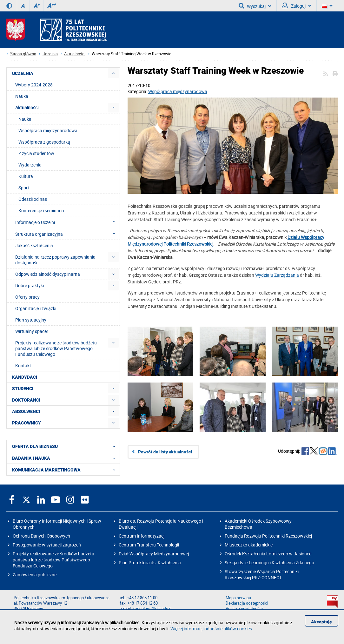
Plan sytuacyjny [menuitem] (31, 320)
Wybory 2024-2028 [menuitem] (34, 85)
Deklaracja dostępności (247, 603)
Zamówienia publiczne (35, 575)
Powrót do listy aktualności (165, 452)
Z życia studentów (36, 153)
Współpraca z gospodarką (44, 142)
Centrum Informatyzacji (142, 536)
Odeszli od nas (33, 199)
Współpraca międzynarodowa (178, 91)
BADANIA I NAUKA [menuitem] (66, 458)
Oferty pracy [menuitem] (27, 297)
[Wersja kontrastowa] (9, 6)
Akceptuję (321, 622)
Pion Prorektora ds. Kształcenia (150, 563)
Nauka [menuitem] (22, 96)
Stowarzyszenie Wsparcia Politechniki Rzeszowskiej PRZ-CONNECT (262, 574)
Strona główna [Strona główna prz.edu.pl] (23, 54)
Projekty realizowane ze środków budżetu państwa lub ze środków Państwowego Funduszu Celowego (53, 560)
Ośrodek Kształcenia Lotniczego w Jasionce (268, 554)
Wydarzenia (30, 165)
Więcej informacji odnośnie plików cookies (211, 629)
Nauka (25, 119)
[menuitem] (113, 73)
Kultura (26, 176)
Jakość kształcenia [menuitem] (34, 245)
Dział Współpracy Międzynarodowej (154, 554)
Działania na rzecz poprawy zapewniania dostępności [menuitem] (55, 260)
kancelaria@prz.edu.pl (152, 609)
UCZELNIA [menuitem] (23, 73)
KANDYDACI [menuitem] (25, 377)
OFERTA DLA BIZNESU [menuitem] (66, 446)
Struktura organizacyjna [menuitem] (67, 234)
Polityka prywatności (244, 609)
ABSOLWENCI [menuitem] (26, 411)
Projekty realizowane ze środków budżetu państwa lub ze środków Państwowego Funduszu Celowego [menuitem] (56, 348)
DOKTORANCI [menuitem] (26, 400)
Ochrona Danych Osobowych (41, 536)
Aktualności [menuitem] (27, 108)
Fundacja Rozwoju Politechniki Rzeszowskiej (268, 536)
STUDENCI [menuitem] (23, 389)
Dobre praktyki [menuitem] (30, 285)
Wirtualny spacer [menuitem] (32, 331)
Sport (24, 188)
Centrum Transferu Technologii (149, 545)
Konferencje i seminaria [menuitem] (41, 210)
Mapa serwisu (238, 598)
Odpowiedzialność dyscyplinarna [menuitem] (48, 274)
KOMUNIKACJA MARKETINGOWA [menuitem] (66, 470)
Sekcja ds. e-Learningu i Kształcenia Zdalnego (269, 563)
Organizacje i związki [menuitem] (36, 308)
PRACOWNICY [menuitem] (26, 423)
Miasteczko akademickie (249, 545)
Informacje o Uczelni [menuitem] (67, 222)
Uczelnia (50, 54)
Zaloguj (297, 6)
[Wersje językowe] (327, 6)
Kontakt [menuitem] (23, 366)
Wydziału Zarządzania (277, 275)
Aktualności (75, 54)
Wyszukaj (255, 6)
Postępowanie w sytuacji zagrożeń (47, 545)
